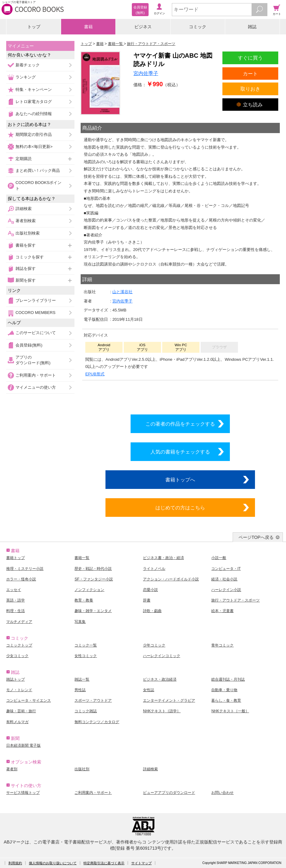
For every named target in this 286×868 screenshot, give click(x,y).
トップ (34, 27)
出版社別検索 (28, 233)
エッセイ (14, 590)
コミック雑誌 (86, 711)
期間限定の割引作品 (34, 134)
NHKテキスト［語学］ (162, 711)
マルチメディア (19, 622)
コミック (198, 27)
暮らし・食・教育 (226, 700)
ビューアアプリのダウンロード (169, 793)
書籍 (88, 27)
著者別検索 (26, 221)
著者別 (12, 769)
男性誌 (80, 690)
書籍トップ (16, 558)
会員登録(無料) (29, 345)
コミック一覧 (86, 645)
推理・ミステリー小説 (25, 569)
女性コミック (86, 656)
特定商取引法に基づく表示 (104, 863)
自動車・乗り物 (224, 690)
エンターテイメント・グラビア (169, 700)
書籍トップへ (180, 480)
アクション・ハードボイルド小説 (171, 579)
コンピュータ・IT (226, 569)
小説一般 (219, 558)
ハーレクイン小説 (226, 590)
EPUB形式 (95, 374)
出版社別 (82, 769)
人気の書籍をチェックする (180, 452)
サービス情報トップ (23, 793)
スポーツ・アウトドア (93, 700)
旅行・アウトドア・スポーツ (235, 600)
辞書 (147, 600)
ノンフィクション (89, 590)
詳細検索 (24, 209)
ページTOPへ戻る (256, 537)
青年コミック (222, 645)
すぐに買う (250, 58)
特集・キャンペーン (34, 89)
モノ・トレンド (19, 690)
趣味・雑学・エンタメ (93, 611)
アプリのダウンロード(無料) (33, 360)
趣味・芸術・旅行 (21, 711)
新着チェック (28, 65)
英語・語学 (16, 600)
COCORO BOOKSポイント (38, 185)
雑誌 (252, 27)
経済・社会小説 (224, 579)
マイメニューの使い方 (36, 387)
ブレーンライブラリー (36, 300)
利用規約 (15, 863)
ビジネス (143, 27)
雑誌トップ (16, 679)
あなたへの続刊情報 (34, 114)
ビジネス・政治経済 (160, 679)
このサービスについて (36, 333)
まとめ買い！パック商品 (38, 170)
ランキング (26, 77)
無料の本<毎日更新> (34, 147)
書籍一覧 (82, 558)
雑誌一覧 (82, 679)
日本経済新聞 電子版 (23, 745)
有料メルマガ (17, 722)
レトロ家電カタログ (34, 102)
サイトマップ (141, 863)
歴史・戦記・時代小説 (93, 569)
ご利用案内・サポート (36, 375)
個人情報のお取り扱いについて (53, 863)
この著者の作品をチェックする (180, 424)
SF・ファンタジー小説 (94, 579)
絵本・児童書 (222, 611)
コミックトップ (19, 645)
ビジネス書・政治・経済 (163, 558)
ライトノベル (154, 569)
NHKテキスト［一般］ (230, 711)
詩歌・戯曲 (152, 611)
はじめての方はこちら (180, 508)
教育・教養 (84, 600)
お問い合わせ (222, 793)
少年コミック (154, 645)
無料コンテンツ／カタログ (97, 722)
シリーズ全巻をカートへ (180, 396)
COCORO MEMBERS (36, 313)
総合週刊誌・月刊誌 (228, 679)
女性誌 (149, 690)
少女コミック (17, 656)
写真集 (80, 622)
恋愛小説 (150, 590)
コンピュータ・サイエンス (29, 700)
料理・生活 (16, 611)
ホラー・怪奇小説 (21, 579)
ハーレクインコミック (162, 656)
